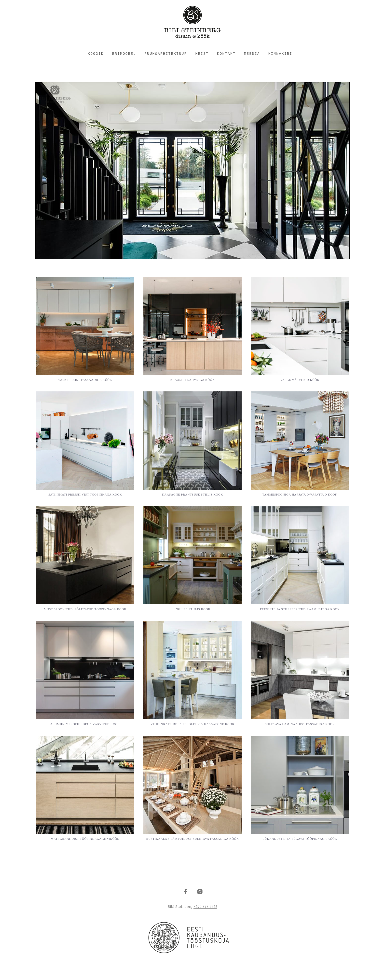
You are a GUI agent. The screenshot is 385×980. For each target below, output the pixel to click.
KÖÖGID (96, 54)
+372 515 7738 (205, 907)
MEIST (202, 54)
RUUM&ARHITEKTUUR (166, 54)
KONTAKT (226, 54)
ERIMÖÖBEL (124, 54)
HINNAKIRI (280, 54)
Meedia (252, 54)
